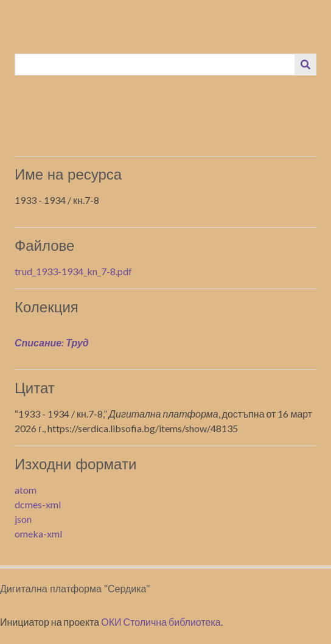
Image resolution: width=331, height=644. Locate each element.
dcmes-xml (38, 504)
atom (26, 490)
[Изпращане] (305, 65)
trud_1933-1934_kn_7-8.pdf (73, 271)
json (23, 519)
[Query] (155, 65)
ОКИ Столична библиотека (161, 622)
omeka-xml (38, 534)
